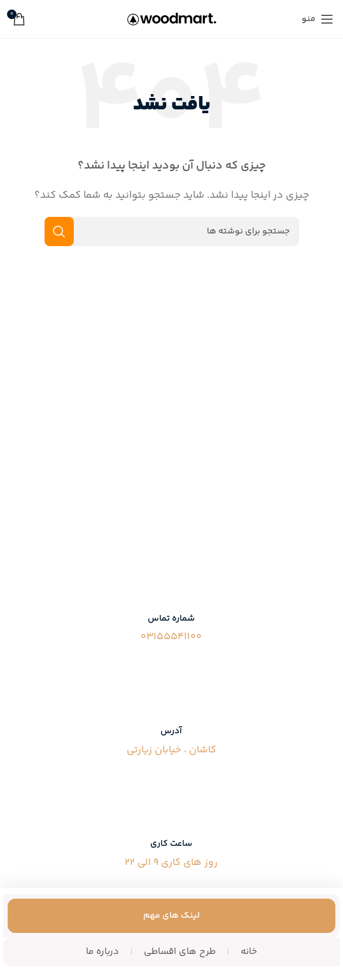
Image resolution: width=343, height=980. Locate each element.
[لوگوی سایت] (172, 19)
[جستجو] (172, 231)
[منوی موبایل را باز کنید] (318, 19)
